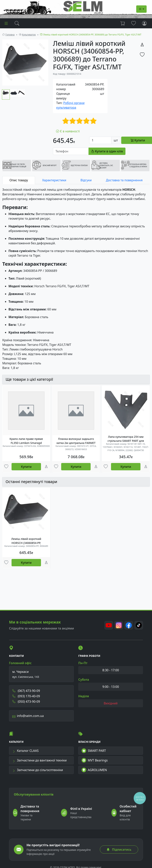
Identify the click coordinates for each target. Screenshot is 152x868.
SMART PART (94, 750)
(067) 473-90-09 (26, 690)
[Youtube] (109, 624)
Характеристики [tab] (54, 180)
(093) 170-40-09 (26, 695)
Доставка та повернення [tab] (124, 180)
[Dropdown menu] (141, 9)
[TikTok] (139, 624)
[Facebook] (129, 624)
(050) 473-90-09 (26, 701)
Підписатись (119, 849)
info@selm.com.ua (28, 715)
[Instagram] (119, 624)
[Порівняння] (46, 467)
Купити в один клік (107, 151)
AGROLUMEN (94, 769)
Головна (10, 35)
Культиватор (29, 35)
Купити (26, 467)
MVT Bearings (95, 760)
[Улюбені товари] (6, 467)
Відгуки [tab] (86, 180)
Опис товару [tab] (19, 180)
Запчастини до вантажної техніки (40, 760)
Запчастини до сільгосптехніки (38, 769)
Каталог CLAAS (25, 750)
